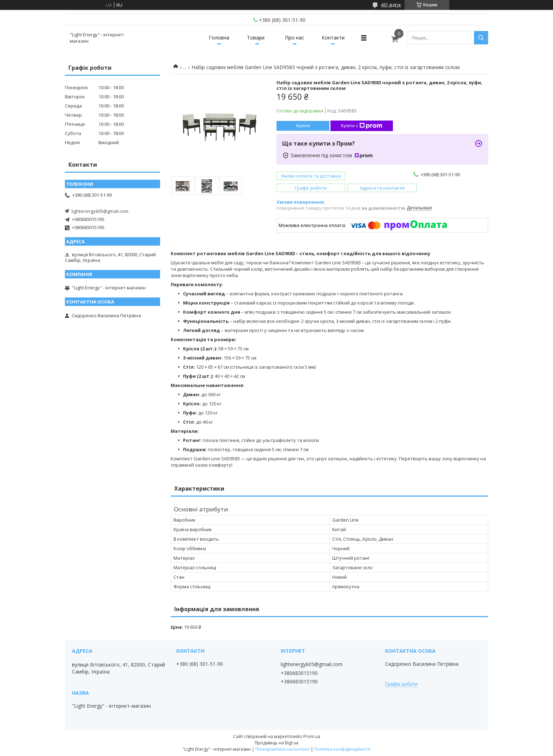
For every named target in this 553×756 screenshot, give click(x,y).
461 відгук (391, 5)
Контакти (333, 38)
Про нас (294, 38)
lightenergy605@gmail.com (100, 211)
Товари (256, 38)
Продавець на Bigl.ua (276, 743)
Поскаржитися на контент (282, 749)
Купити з (362, 126)
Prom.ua (312, 736)
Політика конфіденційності (342, 749)
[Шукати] (481, 38)
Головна (219, 38)
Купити (303, 126)
